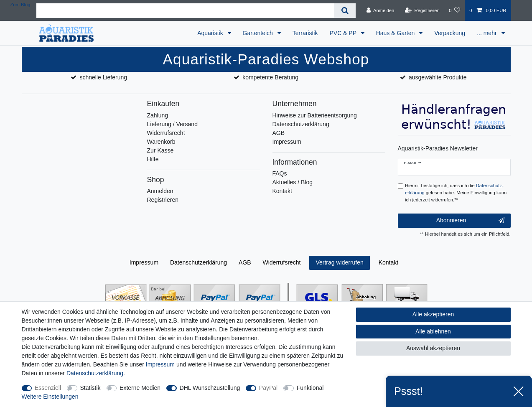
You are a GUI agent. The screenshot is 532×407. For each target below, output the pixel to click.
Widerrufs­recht (281, 262)
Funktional (310, 388)
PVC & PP (344, 33)
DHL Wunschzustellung (210, 388)
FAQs (280, 173)
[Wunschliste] (454, 10)
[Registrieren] (422, 10)
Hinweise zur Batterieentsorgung (315, 115)
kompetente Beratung (270, 77)
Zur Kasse (160, 150)
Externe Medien (140, 388)
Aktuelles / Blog (293, 182)
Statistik (90, 388)
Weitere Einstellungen (50, 397)
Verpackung (450, 33)
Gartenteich (259, 33)
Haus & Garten (396, 33)
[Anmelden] (381, 10)
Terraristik (305, 33)
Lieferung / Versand (172, 124)
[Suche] (345, 11)
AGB (279, 133)
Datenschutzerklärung (301, 124)
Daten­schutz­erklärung (199, 262)
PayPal (268, 388)
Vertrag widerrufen (339, 262)
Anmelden (160, 191)
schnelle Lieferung (103, 77)
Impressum (287, 142)
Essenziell (48, 388)
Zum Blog (20, 5)
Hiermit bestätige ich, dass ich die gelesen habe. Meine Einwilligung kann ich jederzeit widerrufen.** (456, 193)
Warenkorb (161, 142)
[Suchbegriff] (185, 11)
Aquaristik (211, 33)
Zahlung (158, 115)
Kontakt (282, 191)
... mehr (487, 33)
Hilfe (153, 159)
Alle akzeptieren (433, 314)
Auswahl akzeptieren (433, 348)
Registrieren (163, 200)
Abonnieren (470, 221)
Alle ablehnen (433, 331)
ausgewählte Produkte (438, 77)
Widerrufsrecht (166, 133)
